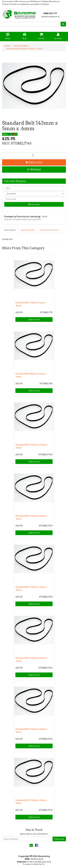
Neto (43, 864)
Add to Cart (34, 162)
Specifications (28, 230)
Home (7, 46)
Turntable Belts (21, 46)
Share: (10, 134)
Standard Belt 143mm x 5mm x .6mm (25, 49)
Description (10, 230)
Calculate (34, 204)
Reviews (49, 230)
